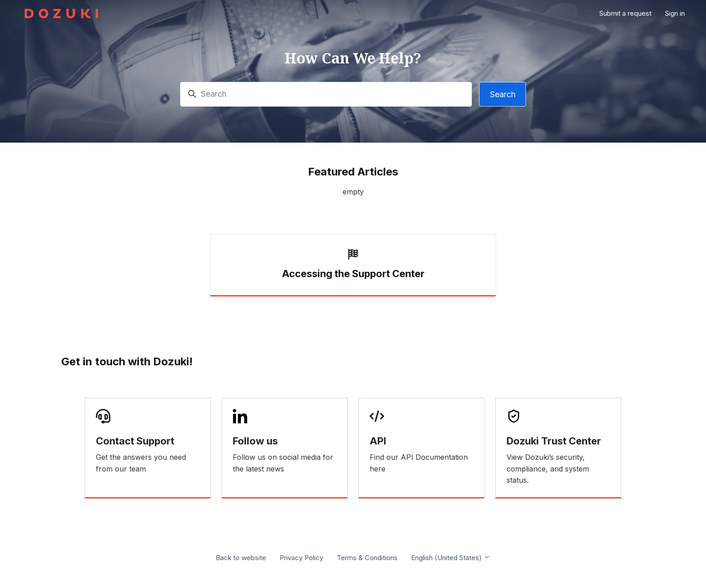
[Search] (326, 94)
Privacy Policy (301, 558)
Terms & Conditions (367, 558)
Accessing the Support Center (353, 274)
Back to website (241, 558)
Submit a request (625, 13)
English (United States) (451, 558)
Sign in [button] (675, 13)
